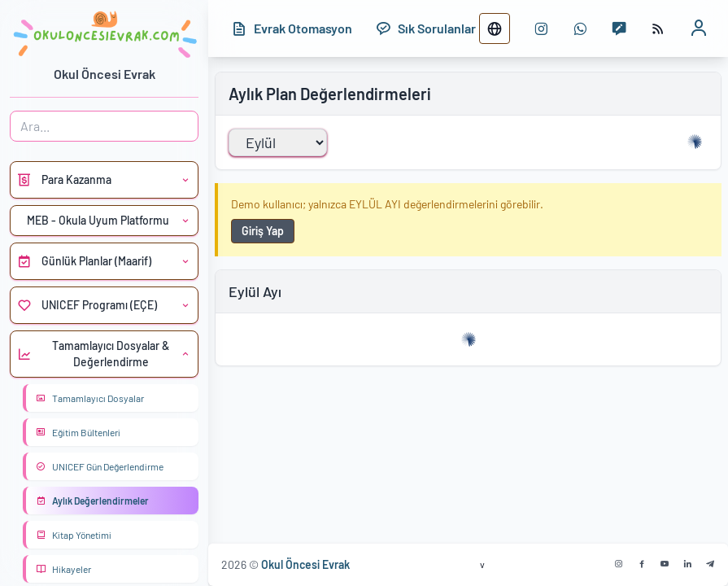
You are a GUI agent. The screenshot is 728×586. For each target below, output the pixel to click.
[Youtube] (665, 564)
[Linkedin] (687, 564)
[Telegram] (710, 564)
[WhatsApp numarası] (580, 28)
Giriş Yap (263, 231)
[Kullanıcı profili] (699, 28)
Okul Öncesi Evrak (305, 564)
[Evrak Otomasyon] (292, 28)
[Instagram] (619, 564)
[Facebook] (642, 564)
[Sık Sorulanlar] (425, 28)
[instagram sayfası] (541, 28)
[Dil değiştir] (495, 28)
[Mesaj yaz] (619, 28)
